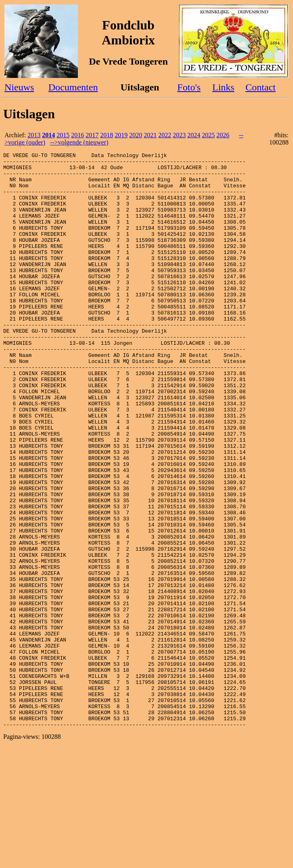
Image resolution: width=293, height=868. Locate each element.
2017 (92, 135)
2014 (48, 135)
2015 (63, 135)
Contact (261, 87)
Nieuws (19, 87)
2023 (179, 135)
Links (223, 87)
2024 (194, 135)
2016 (77, 135)
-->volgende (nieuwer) (79, 142)
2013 (34, 135)
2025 (208, 135)
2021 (150, 135)
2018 (107, 135)
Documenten (73, 87)
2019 (121, 135)
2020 (136, 135)
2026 (223, 135)
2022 (165, 135)
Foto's (189, 87)
